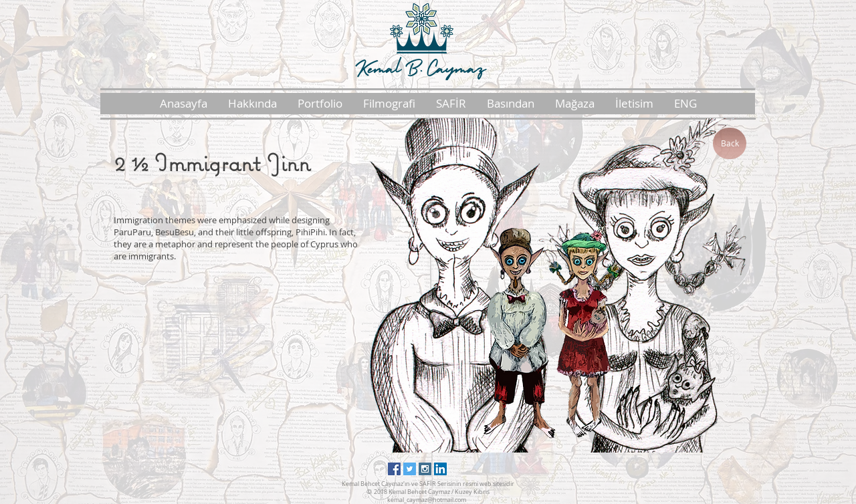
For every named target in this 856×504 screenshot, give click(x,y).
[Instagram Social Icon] (425, 469)
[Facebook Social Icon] (394, 469)
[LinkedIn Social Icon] (440, 469)
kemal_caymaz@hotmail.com (427, 500)
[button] (252, 104)
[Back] (730, 143)
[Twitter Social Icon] (410, 469)
